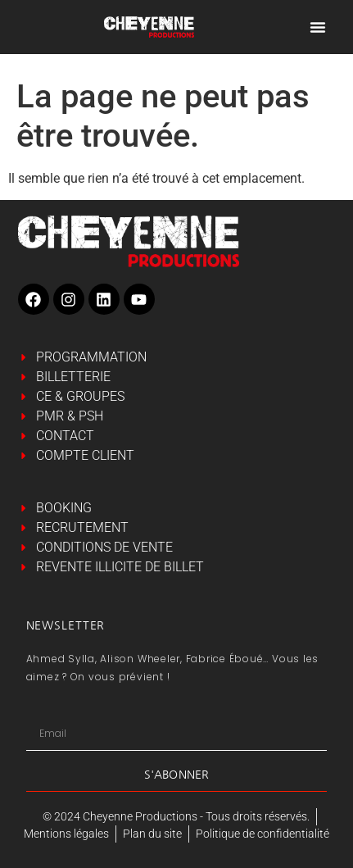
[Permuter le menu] (318, 27)
